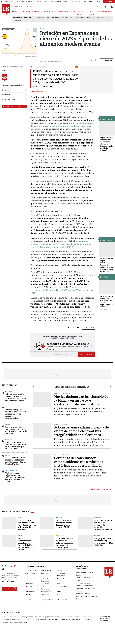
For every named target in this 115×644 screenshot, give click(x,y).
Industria (9, 392)
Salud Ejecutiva (62, 600)
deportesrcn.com (20, 622)
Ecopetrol (18, 20)
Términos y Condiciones (84, 586)
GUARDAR (107, 60)
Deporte (8, 455)
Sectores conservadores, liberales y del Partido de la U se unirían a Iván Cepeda (25, 544)
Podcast (28, 600)
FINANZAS (19, 12)
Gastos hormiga (98, 18)
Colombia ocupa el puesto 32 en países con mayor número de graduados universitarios (15, 414)
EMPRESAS (35, 12)
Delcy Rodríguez (53, 18)
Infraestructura (46, 592)
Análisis (59, 570)
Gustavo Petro (40, 18)
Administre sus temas (11, 106)
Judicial (20, 536)
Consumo (29, 578)
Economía (60, 578)
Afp (72, 18)
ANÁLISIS (73, 12)
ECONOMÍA (27, 12)
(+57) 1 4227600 (8, 581)
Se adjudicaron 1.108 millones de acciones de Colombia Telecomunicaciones (104, 525)
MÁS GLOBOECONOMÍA (99, 489)
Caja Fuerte (45, 573)
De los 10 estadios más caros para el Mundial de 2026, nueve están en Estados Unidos (15, 461)
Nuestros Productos (83, 578)
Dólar (108, 18)
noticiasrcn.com (78, 619)
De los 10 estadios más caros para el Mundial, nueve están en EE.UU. (64, 524)
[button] (33, 346)
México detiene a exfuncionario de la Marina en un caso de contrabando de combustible (81, 400)
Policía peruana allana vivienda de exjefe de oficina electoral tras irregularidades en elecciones (81, 431)
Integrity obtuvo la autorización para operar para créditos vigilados (104, 542)
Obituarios (45, 594)
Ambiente (8, 440)
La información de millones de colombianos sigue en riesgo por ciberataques (65, 543)
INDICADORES (102, 12)
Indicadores (30, 592)
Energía (8, 424)
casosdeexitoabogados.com (12, 619)
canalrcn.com (53, 619)
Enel (89, 18)
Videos (43, 605)
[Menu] (14, 11)
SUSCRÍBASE (109, 2)
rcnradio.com (65, 619)
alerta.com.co (7, 622)
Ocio (58, 594)
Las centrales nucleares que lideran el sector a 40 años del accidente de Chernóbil (16, 430)
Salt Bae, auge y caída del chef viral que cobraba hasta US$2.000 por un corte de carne (16, 398)
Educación (9, 407)
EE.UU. (20, 518)
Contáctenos (80, 580)
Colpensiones (80, 18)
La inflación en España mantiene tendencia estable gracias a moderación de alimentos (107, 265)
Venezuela (65, 18)
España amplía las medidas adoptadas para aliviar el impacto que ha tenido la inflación (107, 144)
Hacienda (98, 518)
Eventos (59, 584)
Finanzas (29, 586)
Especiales (45, 584)
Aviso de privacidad (83, 583)
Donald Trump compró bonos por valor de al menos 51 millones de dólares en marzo (27, 525)
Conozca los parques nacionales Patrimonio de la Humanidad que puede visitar (15, 446)
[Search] (98, 7)
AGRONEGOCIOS (63, 12)
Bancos (97, 536)
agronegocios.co (27, 617)
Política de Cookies (83, 594)
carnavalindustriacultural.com (35, 619)
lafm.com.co (90, 619)
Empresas (29, 584)
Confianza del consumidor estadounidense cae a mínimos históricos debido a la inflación (79, 462)
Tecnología (60, 536)
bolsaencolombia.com (83, 617)
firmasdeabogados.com (64, 617)
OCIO (42, 12)
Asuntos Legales (31, 573)
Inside (59, 592)
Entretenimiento (11, 470)
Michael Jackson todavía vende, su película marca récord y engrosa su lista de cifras (16, 477)
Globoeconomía (62, 586)
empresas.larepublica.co (44, 617)
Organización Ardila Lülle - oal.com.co (105, 618)
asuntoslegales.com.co (10, 617)
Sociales (29, 605)
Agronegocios (31, 570)
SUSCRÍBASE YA (86, 354)
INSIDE (110, 12)
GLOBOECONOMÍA (50, 12)
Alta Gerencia (46, 570)
